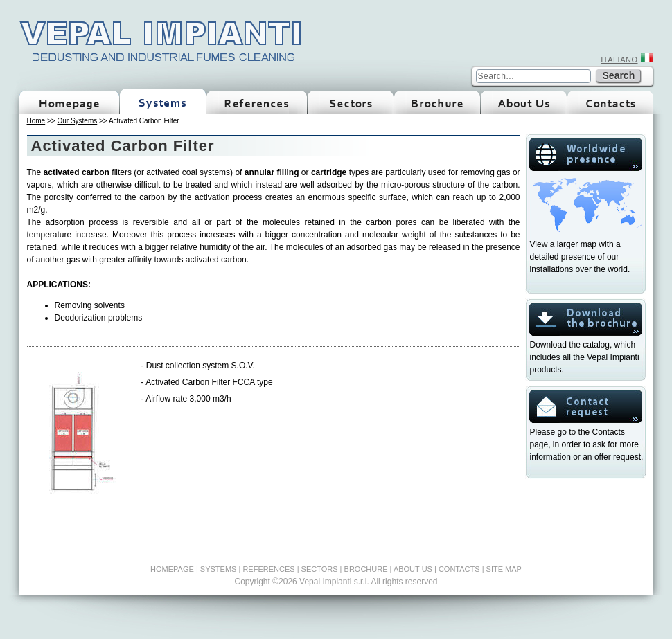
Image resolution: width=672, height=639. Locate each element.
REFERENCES (268, 569)
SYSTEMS (219, 569)
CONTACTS (459, 569)
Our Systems (77, 121)
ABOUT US (413, 569)
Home (36, 121)
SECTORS (320, 569)
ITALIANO (619, 60)
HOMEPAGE (172, 569)
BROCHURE (366, 569)
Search (619, 75)
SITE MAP (504, 569)
